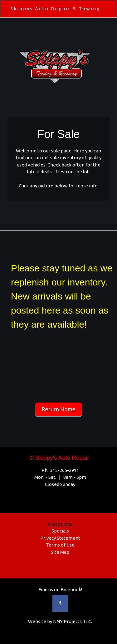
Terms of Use (60, 545)
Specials (60, 531)
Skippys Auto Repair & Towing (55, 9)
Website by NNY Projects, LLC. (60, 621)
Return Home (58, 409)
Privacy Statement (60, 538)
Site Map (60, 552)
